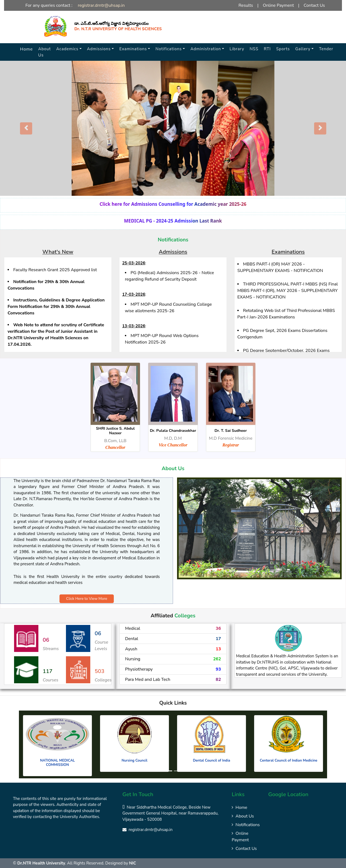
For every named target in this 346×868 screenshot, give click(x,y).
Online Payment (278, 5)
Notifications (169, 49)
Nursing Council (135, 761)
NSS (254, 49)
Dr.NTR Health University (41, 863)
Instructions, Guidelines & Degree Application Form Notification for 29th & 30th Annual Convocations (56, 315)
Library (237, 49)
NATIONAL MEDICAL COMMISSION (57, 763)
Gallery (303, 49)
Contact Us (314, 5)
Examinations (133, 49)
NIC (133, 863)
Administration (206, 49)
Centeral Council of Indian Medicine (289, 761)
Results (246, 5)
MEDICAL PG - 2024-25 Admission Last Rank (173, 221)
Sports (283, 49)
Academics (67, 49)
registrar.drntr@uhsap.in (101, 5)
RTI (267, 49)
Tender (326, 49)
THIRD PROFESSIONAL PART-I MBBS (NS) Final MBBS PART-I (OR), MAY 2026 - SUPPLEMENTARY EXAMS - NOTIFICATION (288, 291)
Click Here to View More (87, 599)
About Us (44, 52)
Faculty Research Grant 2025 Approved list (55, 278)
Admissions (99, 49)
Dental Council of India (212, 761)
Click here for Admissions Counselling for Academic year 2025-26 (173, 204)
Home (26, 49)
